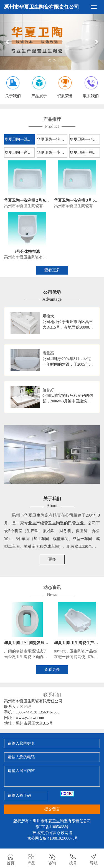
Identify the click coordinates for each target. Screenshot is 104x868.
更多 (52, 559)
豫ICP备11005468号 (52, 827)
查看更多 (52, 270)
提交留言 (52, 809)
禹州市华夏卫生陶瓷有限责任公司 (42, 7)
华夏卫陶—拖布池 (85, 152)
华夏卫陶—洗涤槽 (20, 139)
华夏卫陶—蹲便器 (20, 152)
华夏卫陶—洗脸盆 (52, 139)
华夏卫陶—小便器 (52, 152)
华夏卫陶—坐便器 (85, 139)
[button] (8, 42)
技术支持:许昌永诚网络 (52, 833)
